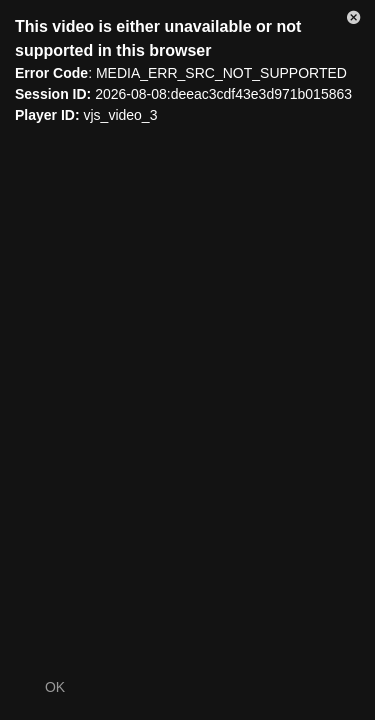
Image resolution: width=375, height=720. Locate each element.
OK (55, 687)
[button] (354, 21)
